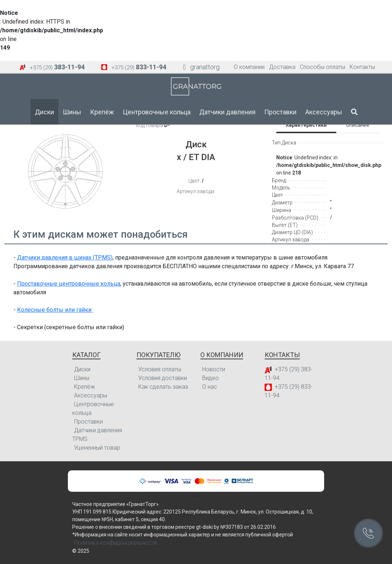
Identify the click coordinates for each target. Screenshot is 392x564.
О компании (249, 67)
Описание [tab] (358, 125)
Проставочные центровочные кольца (69, 284)
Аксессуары (324, 112)
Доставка (282, 67)
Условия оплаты (160, 369)
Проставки (280, 112)
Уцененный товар (97, 448)
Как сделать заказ (163, 387)
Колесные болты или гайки (55, 310)
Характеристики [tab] (306, 125)
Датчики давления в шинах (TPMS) (65, 258)
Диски (44, 112)
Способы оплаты (322, 67)
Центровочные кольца (157, 112)
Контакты (362, 67)
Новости (214, 369)
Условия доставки (163, 378)
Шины (72, 112)
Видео (211, 378)
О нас (210, 387)
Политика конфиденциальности (116, 543)
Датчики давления (227, 112)
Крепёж (102, 112)
